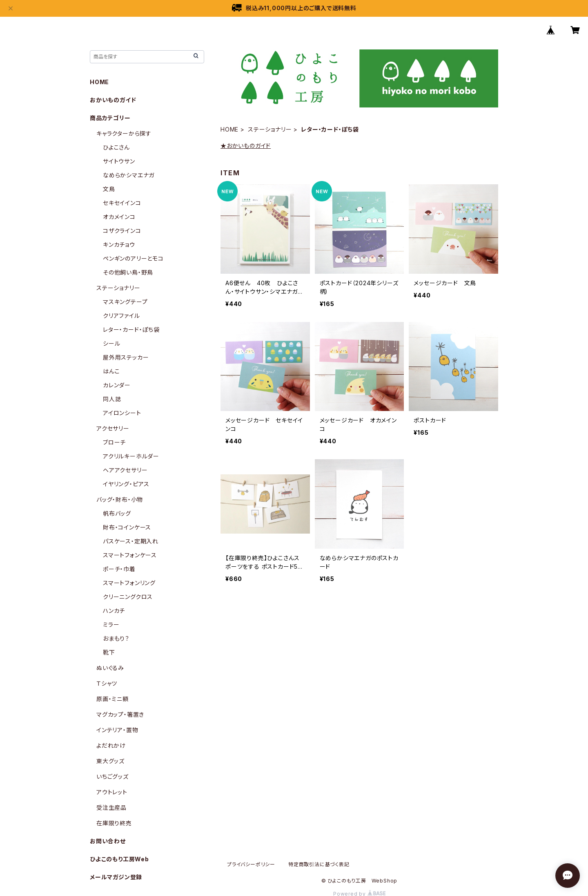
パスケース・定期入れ (131, 541)
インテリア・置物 (117, 730)
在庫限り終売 (114, 823)
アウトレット (112, 792)
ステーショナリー (270, 129)
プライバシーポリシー (251, 864)
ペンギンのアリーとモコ (133, 258)
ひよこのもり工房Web (119, 859)
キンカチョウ (119, 245)
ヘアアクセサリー (125, 470)
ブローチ (114, 442)
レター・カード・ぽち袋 (131, 330)
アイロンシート (122, 413)
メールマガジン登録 (116, 877)
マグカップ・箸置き (120, 714)
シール (111, 343)
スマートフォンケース (130, 555)
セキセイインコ (122, 203)
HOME (229, 129)
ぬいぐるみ (110, 668)
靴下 (109, 652)
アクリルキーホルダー (131, 456)
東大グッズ (110, 761)
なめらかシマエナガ (129, 175)
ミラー (111, 625)
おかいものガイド (113, 100)
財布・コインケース (127, 527)
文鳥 (109, 189)
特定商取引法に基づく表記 (319, 864)
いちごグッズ (112, 776)
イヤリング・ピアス (126, 484)
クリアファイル (121, 316)
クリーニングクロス (128, 597)
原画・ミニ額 (112, 699)
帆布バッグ (117, 513)
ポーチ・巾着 (119, 569)
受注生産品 (111, 808)
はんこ (111, 371)
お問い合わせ (108, 841)
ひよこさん (116, 147)
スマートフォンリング (129, 583)
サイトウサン (119, 161)
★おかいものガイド (246, 146)
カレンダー (117, 385)
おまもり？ (116, 638)
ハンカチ (114, 611)
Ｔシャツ (107, 683)
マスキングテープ (125, 302)
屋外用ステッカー (126, 357)
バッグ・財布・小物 (120, 499)
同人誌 (112, 399)
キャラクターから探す (124, 133)
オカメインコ (119, 217)
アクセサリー (113, 428)
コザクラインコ (122, 231)
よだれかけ (111, 745)
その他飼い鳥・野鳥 (128, 272)
